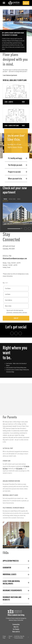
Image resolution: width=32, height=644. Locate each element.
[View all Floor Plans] (16, 80)
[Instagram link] (16, 333)
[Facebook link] (12, 333)
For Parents (16, 629)
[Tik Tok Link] (20, 333)
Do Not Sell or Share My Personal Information (19, 637)
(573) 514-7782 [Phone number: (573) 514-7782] (7, 256)
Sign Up (16, 318)
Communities (16, 624)
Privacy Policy (4, 637)
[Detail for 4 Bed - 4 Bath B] (16, 94)
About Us (16, 627)
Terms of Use (10, 637)
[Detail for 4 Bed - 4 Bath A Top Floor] (16, 118)
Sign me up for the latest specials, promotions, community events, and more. (17, 311)
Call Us (26, 3)
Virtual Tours (12, 199)
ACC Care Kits (19, 469)
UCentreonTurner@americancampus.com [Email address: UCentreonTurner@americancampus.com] (15, 258)
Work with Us (16, 632)
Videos (19, 199)
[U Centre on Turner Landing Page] (14, 3)
